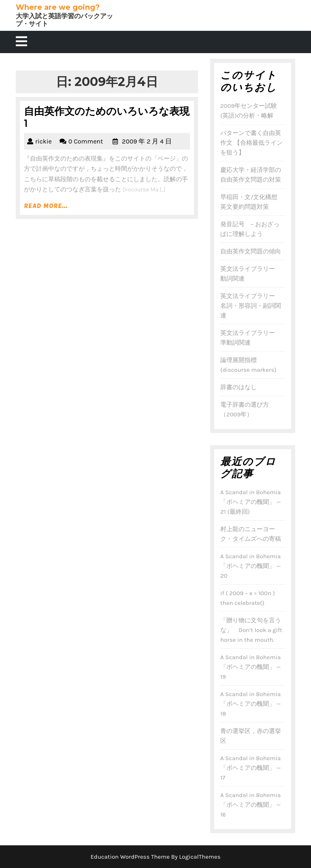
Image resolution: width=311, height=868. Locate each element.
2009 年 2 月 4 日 (147, 141)
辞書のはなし (239, 387)
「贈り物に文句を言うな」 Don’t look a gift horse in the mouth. (251, 630)
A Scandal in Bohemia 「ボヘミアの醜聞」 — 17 (250, 768)
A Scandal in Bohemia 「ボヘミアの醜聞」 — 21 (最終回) (250, 502)
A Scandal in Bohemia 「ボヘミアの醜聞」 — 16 (250, 805)
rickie (44, 141)
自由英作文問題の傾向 (251, 251)
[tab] (21, 42)
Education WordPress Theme (130, 857)
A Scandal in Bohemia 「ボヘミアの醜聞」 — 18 (250, 704)
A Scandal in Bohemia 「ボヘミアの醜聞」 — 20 (250, 566)
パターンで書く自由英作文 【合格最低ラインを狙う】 (251, 143)
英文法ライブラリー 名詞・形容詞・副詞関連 (251, 306)
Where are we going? (58, 7)
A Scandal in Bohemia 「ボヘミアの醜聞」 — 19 (250, 667)
